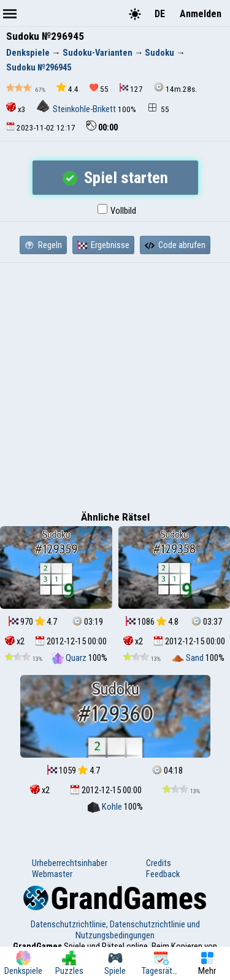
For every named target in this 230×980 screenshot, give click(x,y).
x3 (16, 108)
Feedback (163, 874)
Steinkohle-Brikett (77, 109)
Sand (189, 658)
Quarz (70, 658)
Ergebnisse (103, 245)
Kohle (106, 807)
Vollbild (117, 211)
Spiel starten (115, 178)
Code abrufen (175, 245)
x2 (15, 641)
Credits (159, 863)
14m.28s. (175, 88)
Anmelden (201, 14)
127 (131, 89)
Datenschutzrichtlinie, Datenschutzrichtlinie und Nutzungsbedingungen (115, 930)
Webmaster (52, 874)
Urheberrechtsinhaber (70, 863)
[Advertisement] (115, 384)
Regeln (43, 245)
